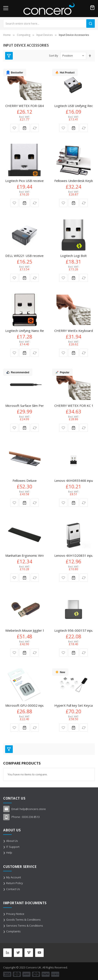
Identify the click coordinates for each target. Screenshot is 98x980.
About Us (12, 841)
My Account (14, 877)
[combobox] (49, 23)
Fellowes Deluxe (25, 480)
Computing (24, 35)
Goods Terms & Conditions (23, 920)
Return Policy (15, 883)
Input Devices (45, 35)
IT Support (13, 847)
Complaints (13, 931)
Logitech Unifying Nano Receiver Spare (34, 331)
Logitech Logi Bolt (73, 256)
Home (7, 35)
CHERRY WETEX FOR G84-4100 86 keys (35, 106)
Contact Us (13, 889)
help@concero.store (33, 809)
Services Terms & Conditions (25, 926)
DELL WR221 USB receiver (25, 256)
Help (9, 853)
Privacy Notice (15, 914)
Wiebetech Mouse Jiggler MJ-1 (27, 630)
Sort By (54, 56)
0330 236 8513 (31, 817)
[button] (14, 128)
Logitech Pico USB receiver (25, 181)
